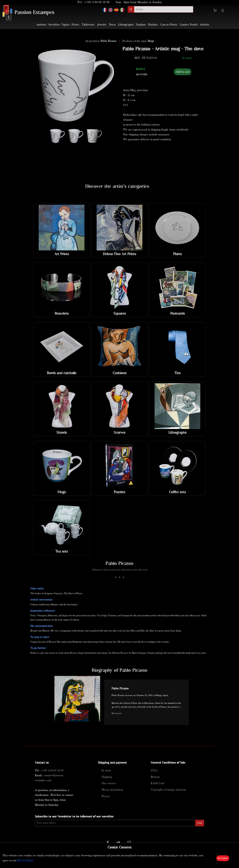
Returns (155, 777)
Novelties (54, 25)
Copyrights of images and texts (168, 790)
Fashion (141, 25)
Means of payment (112, 790)
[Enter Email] (115, 823)
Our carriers (109, 783)
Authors (41, 25)
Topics (65, 25)
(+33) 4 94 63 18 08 (97, 2)
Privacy (106, 796)
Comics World (189, 25)
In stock (106, 771)
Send (200, 823)
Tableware (88, 25)
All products (101, 41)
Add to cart (183, 72)
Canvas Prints (169, 25)
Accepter (223, 858)
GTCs (154, 771)
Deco (112, 25)
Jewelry (102, 25)
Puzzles (153, 25)
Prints (75, 25)
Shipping (107, 777)
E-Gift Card (158, 783)
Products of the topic (138, 41)
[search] (164, 9)
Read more (117, 713)
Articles (204, 25)
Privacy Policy (26, 861)
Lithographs (126, 25)
